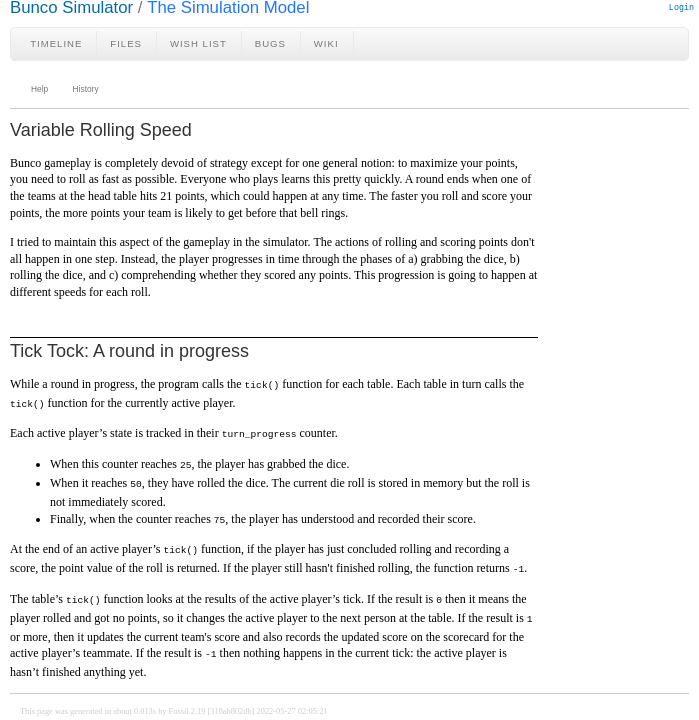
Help (39, 89)
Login (681, 7)
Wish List (198, 43)
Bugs (270, 43)
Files (126, 43)
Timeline (56, 43)
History (86, 89)
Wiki (326, 43)
